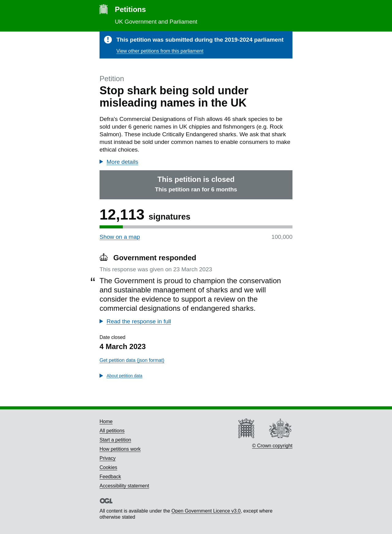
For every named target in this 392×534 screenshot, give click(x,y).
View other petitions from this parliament (160, 51)
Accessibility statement (124, 486)
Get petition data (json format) (132, 360)
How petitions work (120, 449)
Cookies (108, 467)
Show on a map (120, 237)
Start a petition (115, 440)
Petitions (130, 9)
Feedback (110, 477)
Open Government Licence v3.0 (206, 511)
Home (106, 421)
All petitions (112, 431)
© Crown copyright (272, 446)
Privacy (107, 458)
